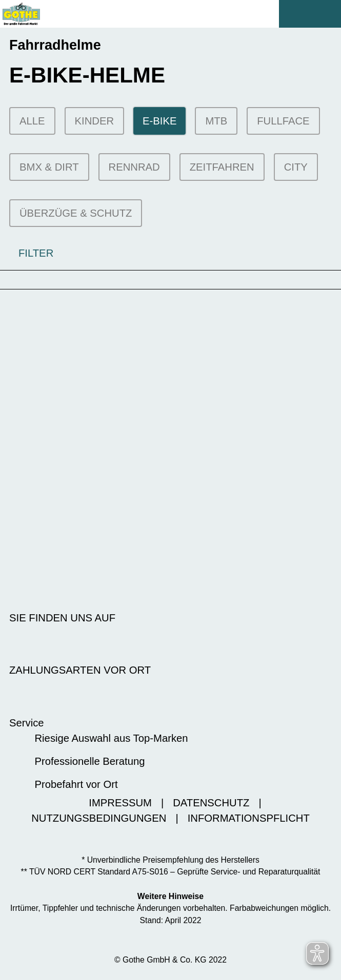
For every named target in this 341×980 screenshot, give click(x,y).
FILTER (27, 253)
